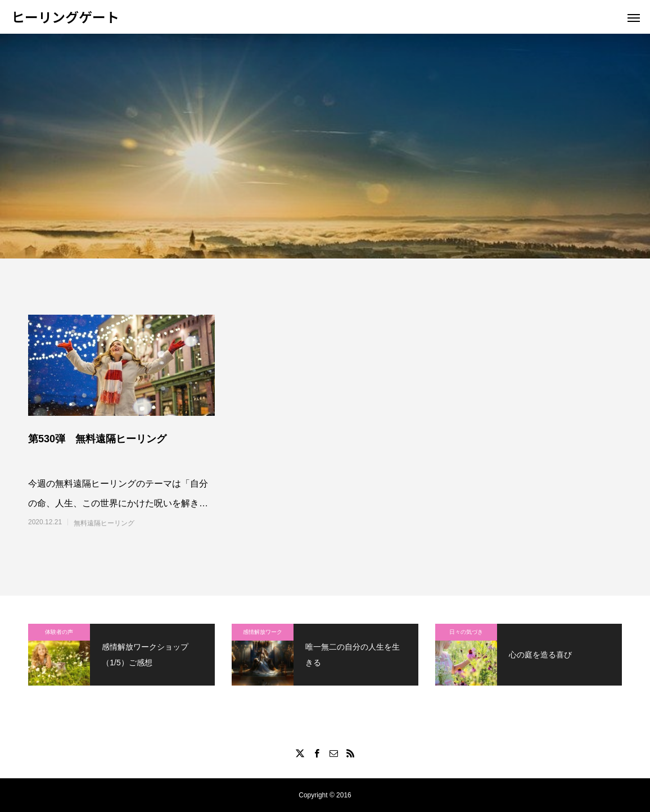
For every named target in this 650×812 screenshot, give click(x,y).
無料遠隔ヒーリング (104, 523)
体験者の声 (59, 632)
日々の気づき (466, 632)
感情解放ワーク (263, 632)
